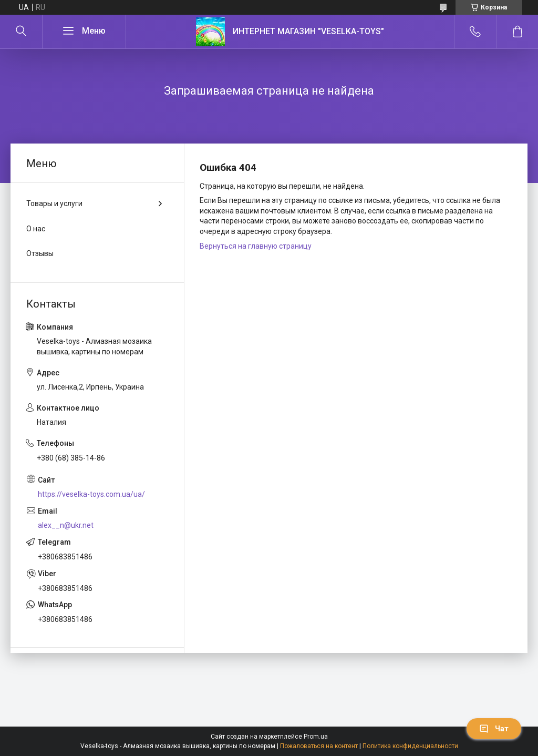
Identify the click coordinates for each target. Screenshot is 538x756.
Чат (494, 729)
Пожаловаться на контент (319, 746)
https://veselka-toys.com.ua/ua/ (91, 494)
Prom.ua (316, 737)
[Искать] (21, 32)
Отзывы (40, 253)
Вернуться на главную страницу (256, 246)
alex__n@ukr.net (66, 525)
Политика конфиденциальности (410, 746)
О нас (36, 229)
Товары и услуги (54, 203)
